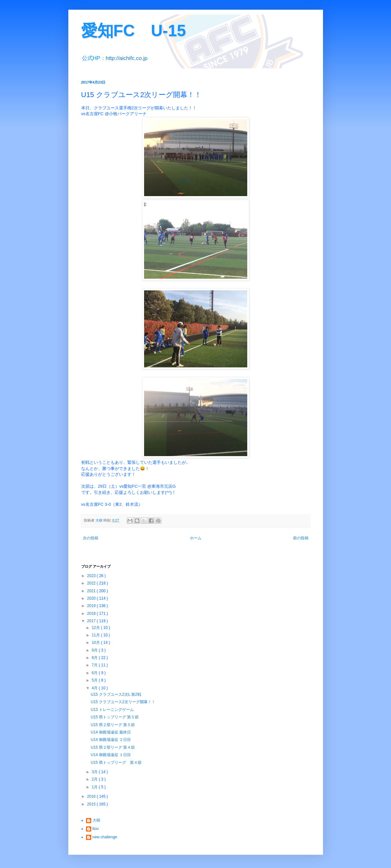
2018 (92, 614)
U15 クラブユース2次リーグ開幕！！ (123, 702)
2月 (95, 779)
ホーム (196, 538)
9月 (95, 650)
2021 (92, 591)
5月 (95, 680)
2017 (92, 621)
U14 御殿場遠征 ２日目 (111, 740)
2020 (92, 598)
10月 (96, 643)
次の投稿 (91, 538)
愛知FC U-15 (134, 31)
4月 (95, 688)
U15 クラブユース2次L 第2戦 (116, 694)
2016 (92, 796)
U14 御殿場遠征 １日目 (111, 755)
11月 (96, 635)
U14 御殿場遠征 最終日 (111, 732)
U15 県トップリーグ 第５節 (115, 717)
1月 (95, 787)
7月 (95, 665)
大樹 (96, 820)
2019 (92, 606)
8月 (95, 658)
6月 (95, 673)
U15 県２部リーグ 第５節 (113, 725)
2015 (92, 804)
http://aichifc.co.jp (127, 58)
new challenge (105, 837)
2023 (92, 576)
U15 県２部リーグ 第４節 (113, 747)
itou (96, 829)
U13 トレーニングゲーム (112, 710)
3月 (95, 772)
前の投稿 (301, 538)
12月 (96, 628)
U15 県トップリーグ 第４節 (116, 763)
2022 (92, 583)
